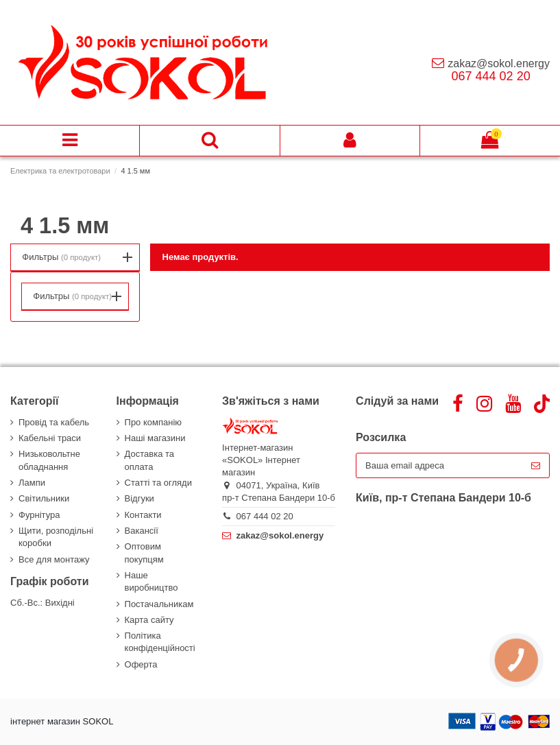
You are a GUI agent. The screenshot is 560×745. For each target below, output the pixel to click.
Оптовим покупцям (144, 553)
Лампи (32, 483)
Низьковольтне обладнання (49, 460)
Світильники (44, 498)
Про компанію (154, 422)
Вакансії (142, 531)
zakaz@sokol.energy (499, 63)
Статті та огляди (158, 483)
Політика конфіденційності (160, 642)
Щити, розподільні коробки (56, 537)
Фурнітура (39, 515)
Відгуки (139, 498)
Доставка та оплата (149, 460)
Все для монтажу (54, 559)
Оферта (141, 664)
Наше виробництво (151, 581)
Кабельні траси (50, 438)
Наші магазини (155, 438)
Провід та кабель (54, 422)
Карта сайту (149, 620)
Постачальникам (159, 604)
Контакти (143, 515)
